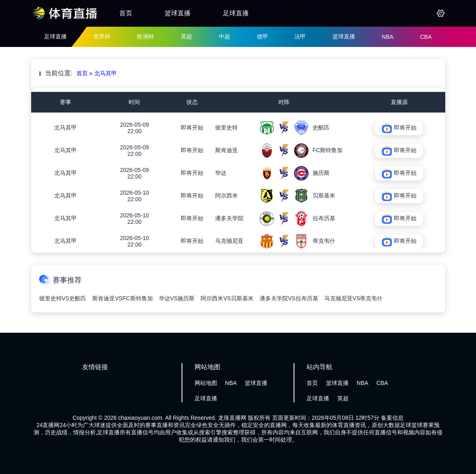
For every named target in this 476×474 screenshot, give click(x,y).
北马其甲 (106, 73)
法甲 (300, 36)
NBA (388, 37)
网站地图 (206, 383)
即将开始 (192, 128)
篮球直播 (178, 13)
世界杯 (102, 36)
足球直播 (236, 13)
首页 (126, 13)
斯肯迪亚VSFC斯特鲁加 (122, 298)
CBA (426, 37)
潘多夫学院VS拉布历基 (289, 298)
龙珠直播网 (232, 418)
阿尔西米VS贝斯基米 (227, 298)
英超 (186, 36)
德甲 (262, 36)
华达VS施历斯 (177, 298)
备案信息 (392, 418)
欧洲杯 (146, 36)
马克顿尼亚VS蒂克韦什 (354, 298)
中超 (224, 36)
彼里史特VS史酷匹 (63, 298)
